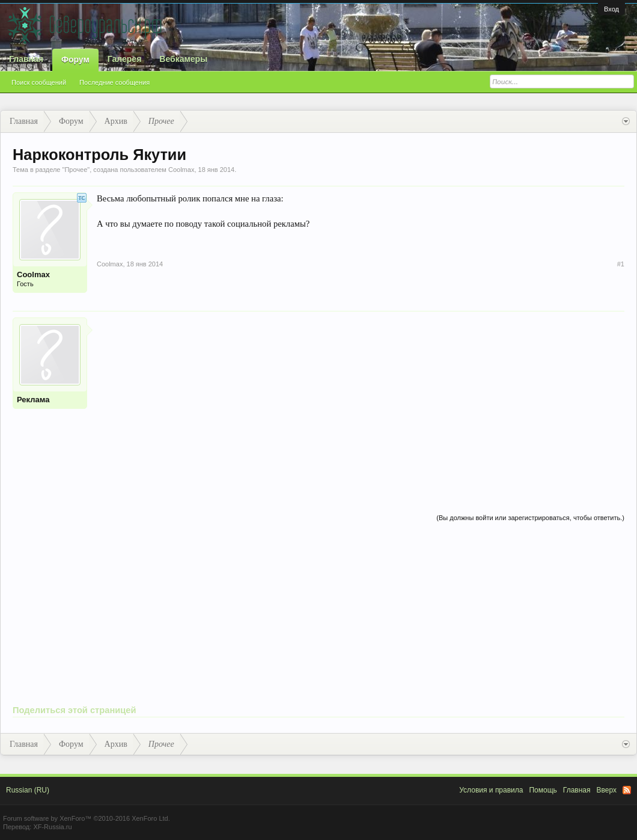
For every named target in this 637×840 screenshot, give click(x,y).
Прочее (76, 170)
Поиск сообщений (39, 82)
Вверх (607, 790)
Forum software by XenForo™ (87, 818)
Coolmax (181, 170)
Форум (75, 60)
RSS (627, 790)
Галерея (125, 59)
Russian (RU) (28, 790)
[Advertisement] (361, 402)
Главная (26, 59)
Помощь (543, 790)
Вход (611, 9)
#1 (621, 264)
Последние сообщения (114, 82)
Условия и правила (491, 790)
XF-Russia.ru (52, 827)
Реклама (33, 400)
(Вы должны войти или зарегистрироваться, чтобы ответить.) (530, 518)
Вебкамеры (183, 59)
